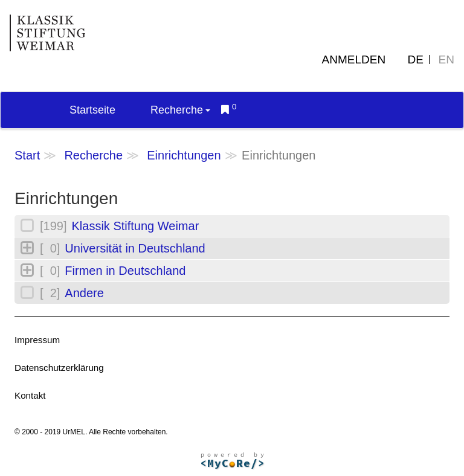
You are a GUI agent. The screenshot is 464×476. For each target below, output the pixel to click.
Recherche (180, 110)
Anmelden (354, 59)
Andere (84, 293)
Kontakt (30, 395)
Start (27, 155)
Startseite (92, 110)
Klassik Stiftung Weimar (135, 226)
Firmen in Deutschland (125, 271)
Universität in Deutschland (135, 248)
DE (416, 59)
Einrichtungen (184, 155)
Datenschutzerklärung (59, 368)
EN (446, 59)
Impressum (37, 340)
